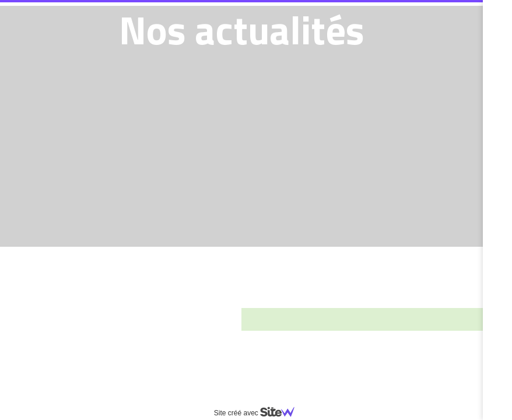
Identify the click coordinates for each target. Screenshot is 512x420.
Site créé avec (259, 413)
